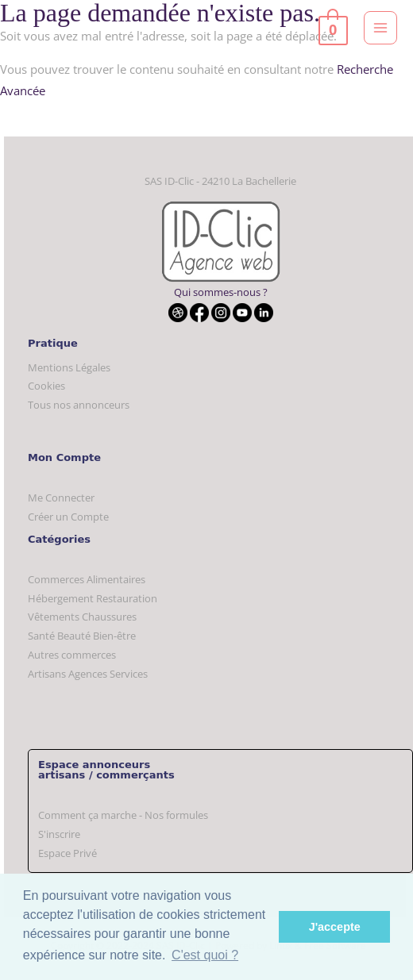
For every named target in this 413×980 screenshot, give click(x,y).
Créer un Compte (68, 517)
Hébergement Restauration (93, 598)
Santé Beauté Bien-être (82, 636)
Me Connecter (61, 498)
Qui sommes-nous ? (221, 292)
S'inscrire (59, 834)
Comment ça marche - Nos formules (123, 815)
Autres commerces (72, 655)
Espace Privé (68, 853)
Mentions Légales (69, 367)
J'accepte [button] (335, 927)
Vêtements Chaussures (82, 617)
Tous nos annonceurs (79, 405)
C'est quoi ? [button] (205, 955)
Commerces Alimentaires (87, 579)
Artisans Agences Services (88, 674)
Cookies (46, 386)
